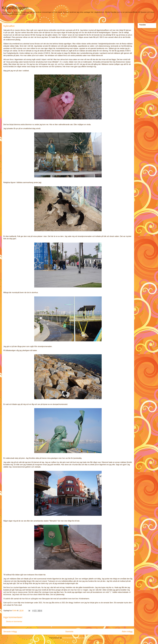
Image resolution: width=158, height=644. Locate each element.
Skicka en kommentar (14, 622)
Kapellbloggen (15, 8)
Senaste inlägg (10, 632)
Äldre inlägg (127, 632)
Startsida (69, 632)
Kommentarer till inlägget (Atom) (75, 638)
